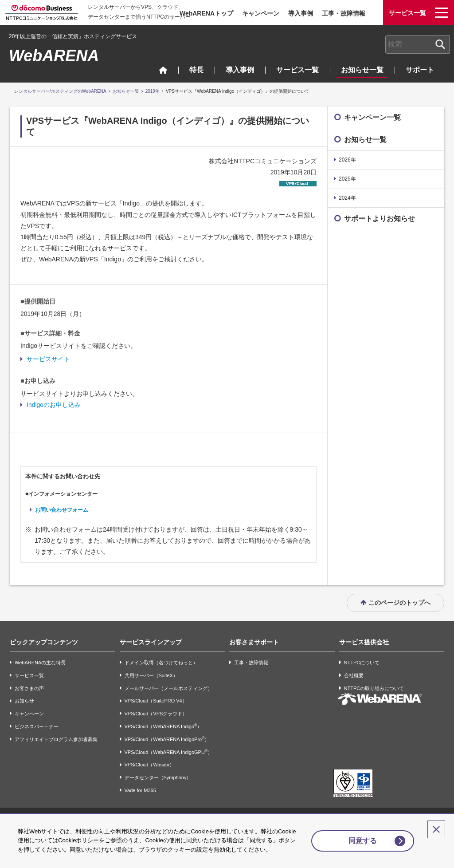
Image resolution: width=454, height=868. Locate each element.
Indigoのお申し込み (54, 405)
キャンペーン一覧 (372, 117)
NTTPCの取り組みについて (374, 688)
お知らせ (24, 701)
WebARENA (54, 56)
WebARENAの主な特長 (40, 663)
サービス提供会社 (364, 642)
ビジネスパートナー (37, 726)
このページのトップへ (399, 603)
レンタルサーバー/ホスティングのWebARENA (60, 91)
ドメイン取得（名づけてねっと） (161, 663)
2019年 (153, 91)
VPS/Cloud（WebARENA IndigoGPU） (168, 752)
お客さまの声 (29, 688)
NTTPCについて (362, 663)
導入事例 (301, 13)
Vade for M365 (140, 790)
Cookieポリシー (96, 831)
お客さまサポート (254, 642)
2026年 (347, 160)
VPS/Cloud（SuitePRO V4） (156, 701)
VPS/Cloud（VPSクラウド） (156, 714)
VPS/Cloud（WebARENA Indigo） (163, 726)
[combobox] (417, 44)
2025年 (347, 179)
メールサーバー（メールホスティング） (168, 688)
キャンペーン (261, 13)
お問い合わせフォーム (62, 510)
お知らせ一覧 (362, 70)
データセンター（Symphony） (158, 777)
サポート (420, 70)
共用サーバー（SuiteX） (151, 675)
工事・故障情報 (344, 13)
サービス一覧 (297, 70)
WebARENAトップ (206, 13)
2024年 (347, 198)
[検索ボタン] (440, 44)
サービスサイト (48, 359)
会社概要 (354, 675)
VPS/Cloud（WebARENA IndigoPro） (167, 739)
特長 (196, 70)
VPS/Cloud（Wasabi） (149, 765)
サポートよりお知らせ (380, 219)
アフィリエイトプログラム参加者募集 (56, 739)
